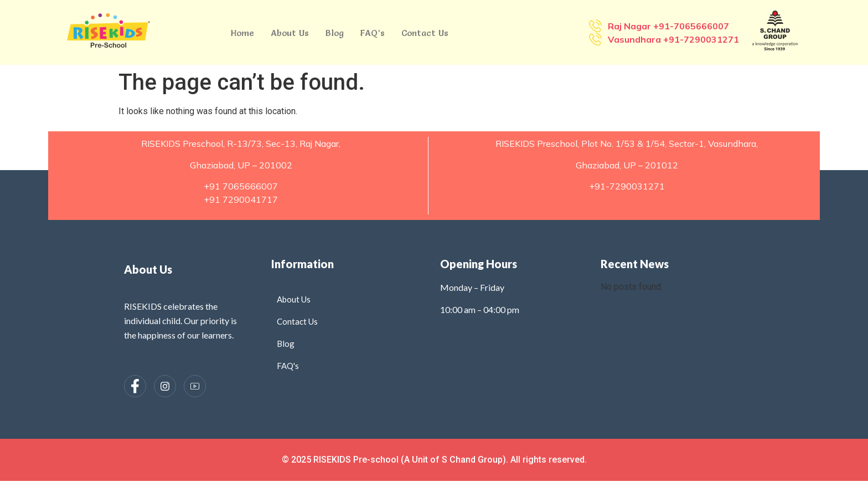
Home (242, 33)
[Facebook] (135, 386)
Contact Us (425, 33)
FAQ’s (373, 33)
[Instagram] (165, 386)
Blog (335, 33)
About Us (290, 33)
